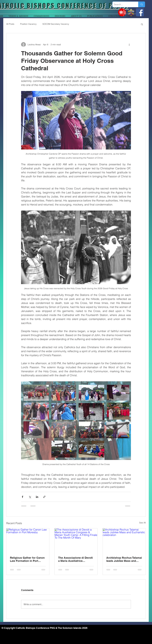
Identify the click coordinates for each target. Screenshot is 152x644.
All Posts (10, 24)
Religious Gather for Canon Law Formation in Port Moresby (27, 559)
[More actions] (129, 45)
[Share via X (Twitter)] (30, 497)
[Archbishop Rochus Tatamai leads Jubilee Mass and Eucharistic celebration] (124, 540)
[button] (142, 24)
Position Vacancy (28, 24)
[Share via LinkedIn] (37, 497)
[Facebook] (140, 12)
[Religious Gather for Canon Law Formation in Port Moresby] (28, 540)
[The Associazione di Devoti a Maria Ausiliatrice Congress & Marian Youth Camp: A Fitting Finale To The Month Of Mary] (76, 540)
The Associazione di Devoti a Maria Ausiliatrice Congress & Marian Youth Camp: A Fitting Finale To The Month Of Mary (75, 559)
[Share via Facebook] (22, 497)
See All (142, 523)
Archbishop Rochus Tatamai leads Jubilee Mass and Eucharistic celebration (124, 559)
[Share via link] (44, 497)
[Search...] (123, 4)
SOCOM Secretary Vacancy (56, 24)
